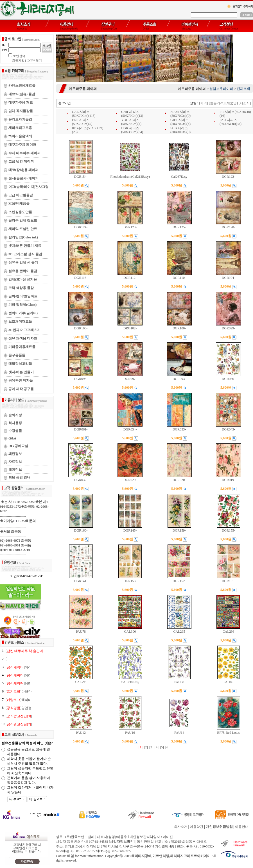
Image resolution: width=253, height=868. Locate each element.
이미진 (168, 837)
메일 (71, 856)
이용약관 (196, 827)
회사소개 (181, 827)
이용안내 (242, 827)
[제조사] (245, 103)
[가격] (204, 103)
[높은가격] (217, 103)
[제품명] (232, 103)
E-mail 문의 (25, 521)
